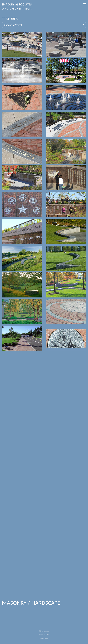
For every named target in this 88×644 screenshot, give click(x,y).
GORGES (46, 634)
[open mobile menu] (85, 4)
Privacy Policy (44, 639)
